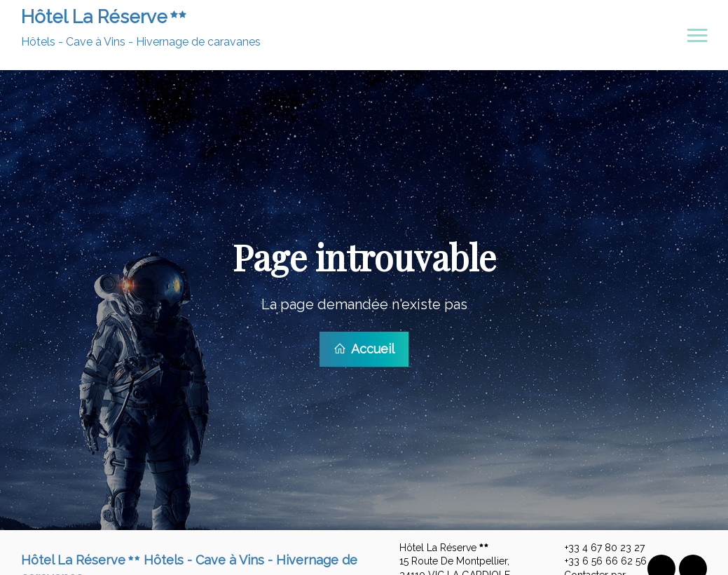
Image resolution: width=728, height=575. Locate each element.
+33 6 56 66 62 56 (598, 560)
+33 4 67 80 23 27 (597, 546)
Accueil (364, 348)
